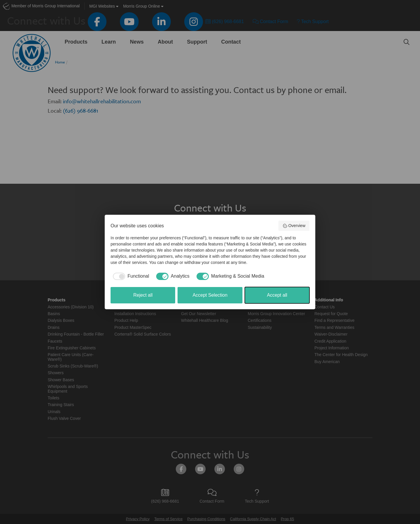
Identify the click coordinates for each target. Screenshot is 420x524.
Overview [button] (294, 226)
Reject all (143, 295)
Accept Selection (210, 295)
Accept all (277, 295)
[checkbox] (130, 276)
